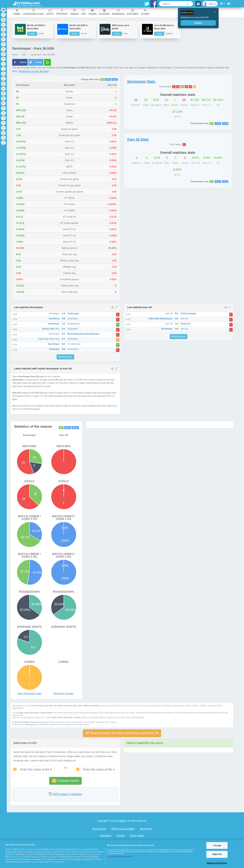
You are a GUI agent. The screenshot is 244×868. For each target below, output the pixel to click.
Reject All (217, 854)
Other (145, 12)
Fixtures (133, 12)
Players (104, 12)
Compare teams (65, 781)
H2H (84, 12)
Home (17, 12)
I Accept (217, 845)
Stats (50, 12)
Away (115, 80)
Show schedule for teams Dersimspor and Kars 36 (122, 733)
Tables (74, 12)
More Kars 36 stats (64, 693)
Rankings (118, 12)
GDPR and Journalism (123, 829)
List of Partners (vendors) (120, 856)
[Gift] (198, 4)
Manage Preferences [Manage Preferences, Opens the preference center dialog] (217, 863)
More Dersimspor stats (29, 693)
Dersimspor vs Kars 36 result (34, 71)
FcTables (121, 821)
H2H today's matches (67, 794)
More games (65, 357)
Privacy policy (137, 835)
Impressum (105, 835)
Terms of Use (99, 829)
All (102, 80)
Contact (121, 835)
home (15, 55)
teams (92, 12)
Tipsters (62, 12)
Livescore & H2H (33, 12)
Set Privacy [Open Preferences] (146, 829)
